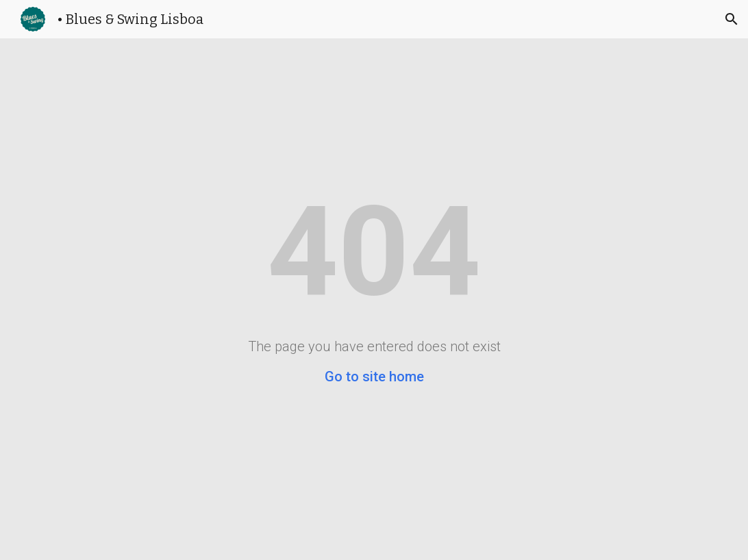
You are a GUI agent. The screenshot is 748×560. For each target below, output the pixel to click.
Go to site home (374, 377)
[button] (732, 19)
